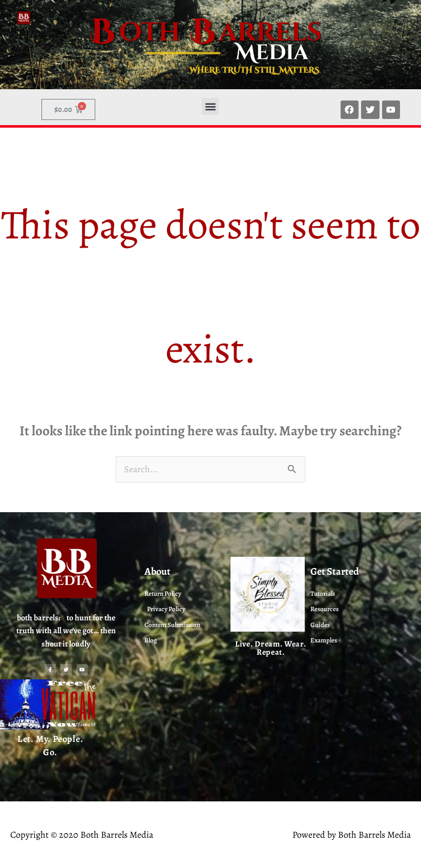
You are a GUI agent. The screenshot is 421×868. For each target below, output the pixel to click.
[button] (210, 106)
